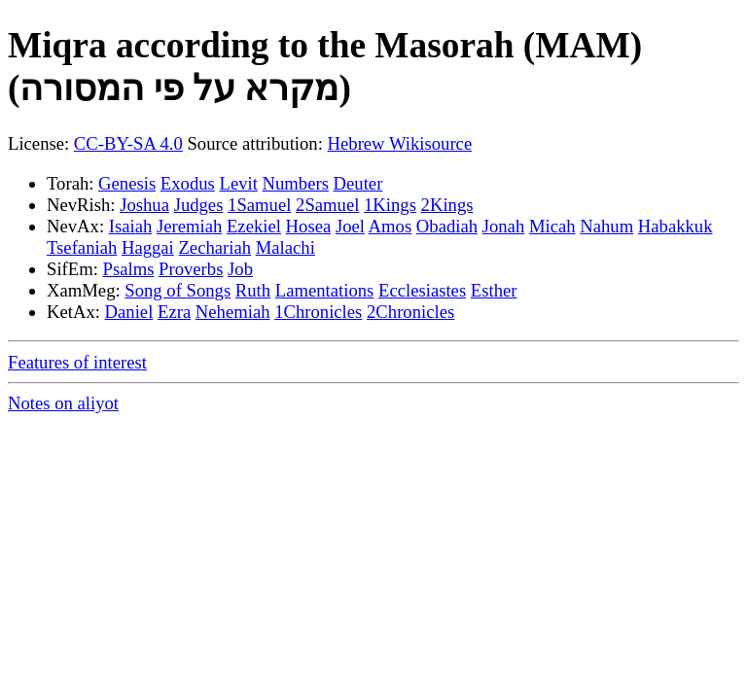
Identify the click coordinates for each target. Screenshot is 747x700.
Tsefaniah (82, 247)
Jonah (504, 226)
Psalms (129, 269)
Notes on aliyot (63, 403)
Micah (552, 226)
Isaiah (131, 226)
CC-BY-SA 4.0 (128, 143)
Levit (238, 183)
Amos (391, 226)
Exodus (188, 183)
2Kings (447, 205)
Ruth (253, 290)
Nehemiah (233, 312)
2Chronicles (410, 312)
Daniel (129, 312)
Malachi (285, 247)
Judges (199, 205)
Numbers (296, 183)
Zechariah (214, 247)
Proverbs (191, 269)
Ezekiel (254, 226)
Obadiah (447, 226)
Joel (350, 226)
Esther (494, 290)
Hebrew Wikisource (400, 143)
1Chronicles (318, 312)
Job (240, 269)
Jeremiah (189, 226)
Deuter (358, 183)
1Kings (390, 205)
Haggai (148, 247)
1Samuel (259, 205)
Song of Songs (178, 290)
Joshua (144, 205)
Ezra (174, 312)
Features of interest (77, 362)
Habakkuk (676, 226)
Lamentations (325, 290)
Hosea (309, 226)
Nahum (606, 226)
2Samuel (327, 205)
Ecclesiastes (422, 290)
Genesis (127, 183)
